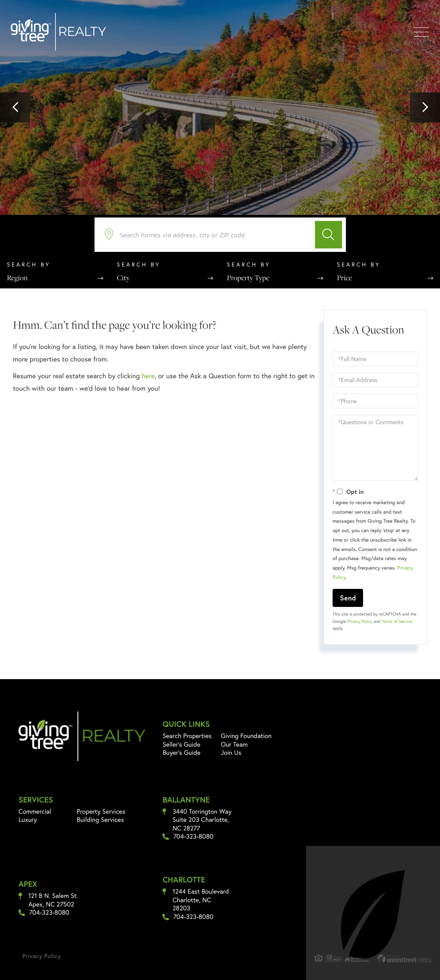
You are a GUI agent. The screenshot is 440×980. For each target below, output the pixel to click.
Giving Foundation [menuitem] (246, 736)
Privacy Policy (360, 621)
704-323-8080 (193, 837)
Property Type (248, 278)
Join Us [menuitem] (231, 753)
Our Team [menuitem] (234, 744)
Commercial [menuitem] (35, 812)
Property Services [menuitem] (101, 812)
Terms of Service (397, 621)
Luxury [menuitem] (28, 820)
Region (17, 278)
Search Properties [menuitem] (187, 736)
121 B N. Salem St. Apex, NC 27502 (53, 900)
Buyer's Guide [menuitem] (181, 753)
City (123, 278)
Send (348, 598)
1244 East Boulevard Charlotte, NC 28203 (200, 900)
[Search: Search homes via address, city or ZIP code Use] (204, 235)
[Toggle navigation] (422, 32)
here (148, 376)
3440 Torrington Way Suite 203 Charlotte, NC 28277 (202, 820)
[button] (15, 107)
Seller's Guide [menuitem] (181, 744)
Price (344, 278)
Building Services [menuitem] (101, 820)
